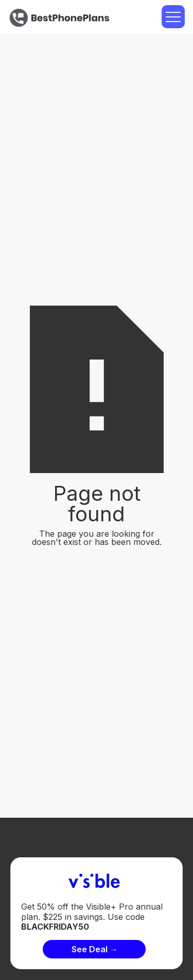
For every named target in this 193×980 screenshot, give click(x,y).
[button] (173, 17)
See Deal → (95, 949)
